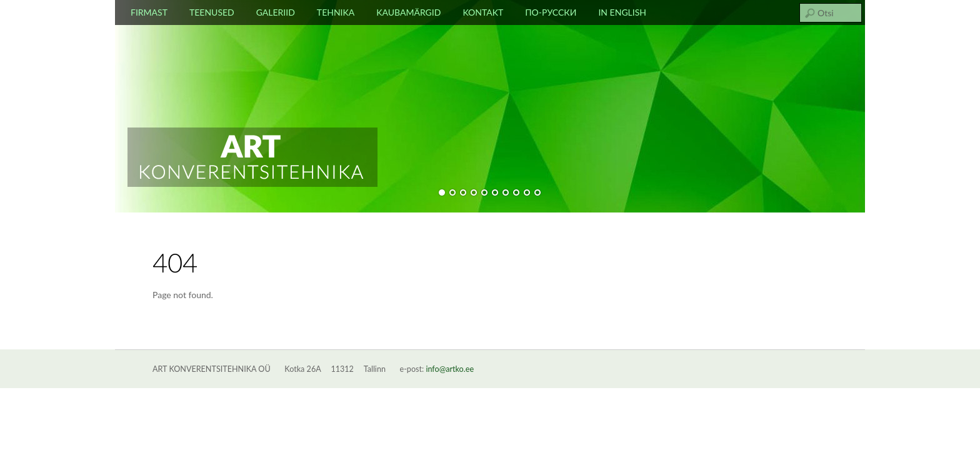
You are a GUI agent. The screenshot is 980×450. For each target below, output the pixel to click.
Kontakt (483, 12)
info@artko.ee (450, 369)
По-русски (551, 12)
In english (622, 12)
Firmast (149, 12)
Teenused (212, 12)
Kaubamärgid (408, 12)
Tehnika (336, 12)
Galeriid (276, 12)
